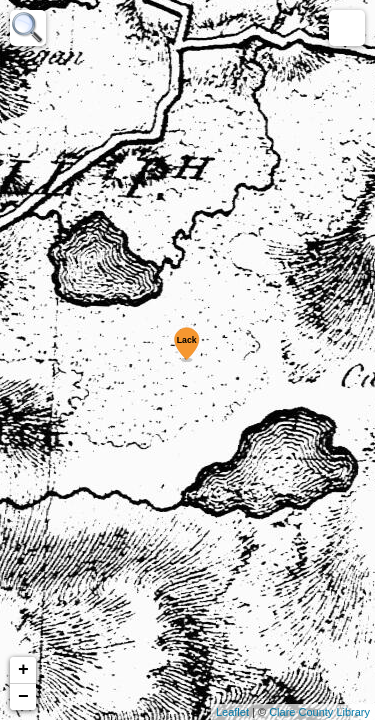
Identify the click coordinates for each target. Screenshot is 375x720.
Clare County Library (319, 712)
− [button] (23, 697)
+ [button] (23, 670)
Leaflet (232, 712)
